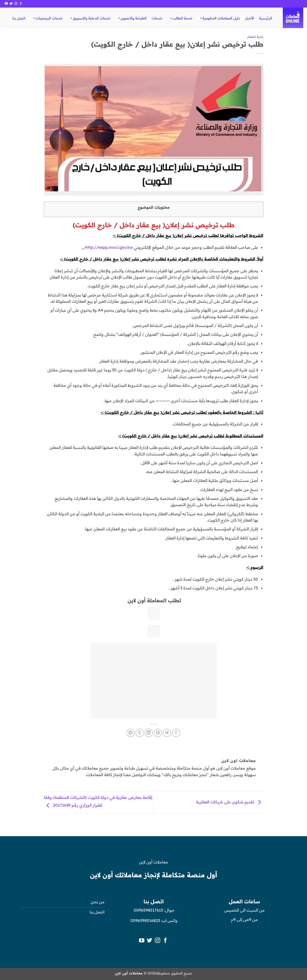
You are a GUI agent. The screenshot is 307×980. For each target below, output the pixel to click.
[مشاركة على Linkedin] (149, 733)
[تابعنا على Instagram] (16, 4)
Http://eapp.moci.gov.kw (109, 247)
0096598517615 (148, 910)
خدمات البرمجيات (47, 18)
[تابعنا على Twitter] (11, 4)
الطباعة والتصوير (132, 18)
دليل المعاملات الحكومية (219, 18)
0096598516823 (145, 920)
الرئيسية (266, 18)
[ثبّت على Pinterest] (158, 733)
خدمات (157, 18)
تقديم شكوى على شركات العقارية (230, 802)
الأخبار (249, 18)
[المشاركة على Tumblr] (140, 733)
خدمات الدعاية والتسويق (90, 18)
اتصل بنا (19, 18)
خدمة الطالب (181, 18)
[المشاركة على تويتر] (167, 733)
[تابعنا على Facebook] (21, 4)
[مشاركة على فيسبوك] (176, 733)
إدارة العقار (255, 37)
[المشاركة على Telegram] (131, 733)
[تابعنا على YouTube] (6, 4)
